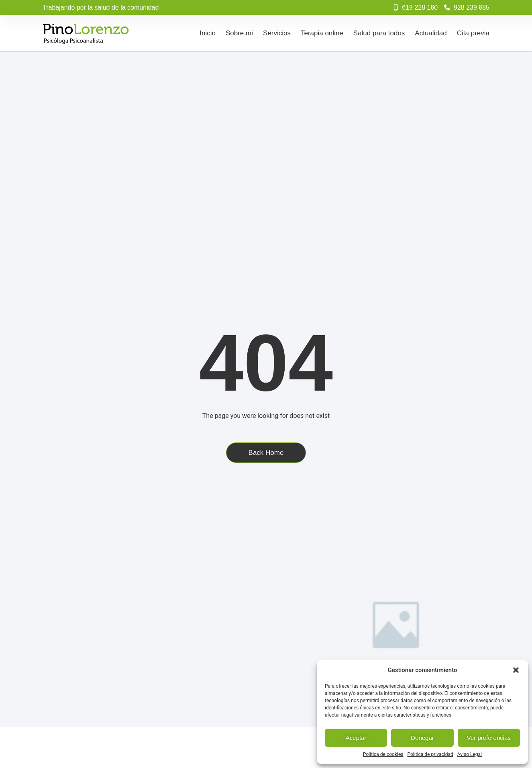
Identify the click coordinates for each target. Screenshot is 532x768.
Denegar (422, 738)
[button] (516, 670)
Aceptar (356, 738)
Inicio (208, 33)
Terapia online (322, 33)
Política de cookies (383, 754)
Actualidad (431, 33)
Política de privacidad (430, 754)
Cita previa (473, 33)
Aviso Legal (470, 754)
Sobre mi (239, 33)
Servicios (277, 33)
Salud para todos (379, 33)
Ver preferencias (489, 738)
